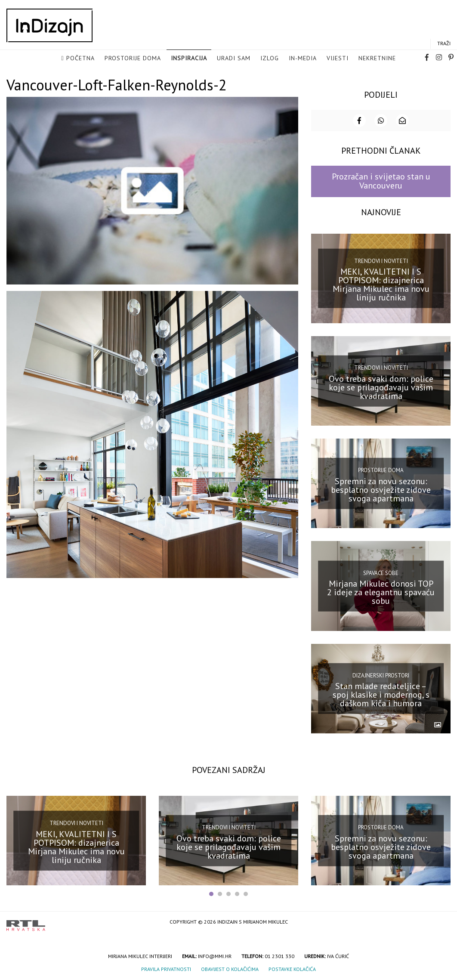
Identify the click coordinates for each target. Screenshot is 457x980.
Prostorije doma (133, 59)
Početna (80, 59)
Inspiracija (189, 59)
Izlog (270, 59)
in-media (303, 59)
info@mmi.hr (215, 955)
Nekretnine (377, 59)
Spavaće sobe (381, 572)
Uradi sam (234, 59)
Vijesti (338, 59)
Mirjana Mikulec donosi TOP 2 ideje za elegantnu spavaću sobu (381, 591)
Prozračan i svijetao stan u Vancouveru (381, 180)
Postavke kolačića (292, 968)
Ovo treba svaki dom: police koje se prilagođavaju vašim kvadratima (381, 386)
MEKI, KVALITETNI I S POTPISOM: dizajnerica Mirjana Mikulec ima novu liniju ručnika (381, 284)
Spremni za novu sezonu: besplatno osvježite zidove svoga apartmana (381, 489)
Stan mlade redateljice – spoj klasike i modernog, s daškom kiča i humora (381, 694)
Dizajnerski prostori (381, 675)
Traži (444, 44)
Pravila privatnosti (166, 968)
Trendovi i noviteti (381, 260)
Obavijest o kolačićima (230, 968)
